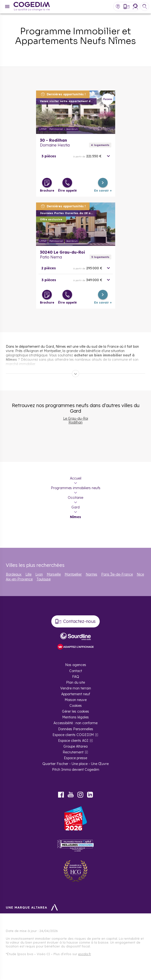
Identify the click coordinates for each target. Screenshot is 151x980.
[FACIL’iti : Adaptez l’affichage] (75, 647)
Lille (28, 574)
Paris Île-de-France (117, 574)
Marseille (54, 574)
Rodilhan (75, 422)
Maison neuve (76, 700)
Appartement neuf (76, 694)
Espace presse (75, 758)
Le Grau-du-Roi (76, 418)
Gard (75, 507)
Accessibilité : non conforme (75, 723)
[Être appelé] (67, 183)
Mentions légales (75, 717)
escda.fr (85, 954)
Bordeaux (14, 574)
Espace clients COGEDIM (73, 735)
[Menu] (7, 7)
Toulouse (44, 579)
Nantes (91, 574)
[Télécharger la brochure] (47, 183)
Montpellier (73, 574)
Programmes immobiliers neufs (76, 488)
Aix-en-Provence (19, 579)
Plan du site (75, 682)
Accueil (76, 478)
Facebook (61, 795)
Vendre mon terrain (76, 688)
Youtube (71, 795)
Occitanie (75, 498)
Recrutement (73, 752)
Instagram (80, 795)
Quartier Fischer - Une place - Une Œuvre (75, 764)
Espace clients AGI (73, 741)
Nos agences (76, 665)
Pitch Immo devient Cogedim (76, 770)
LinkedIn (90, 795)
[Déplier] (75, 374)
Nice (140, 574)
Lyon (39, 574)
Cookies (76, 706)
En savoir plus (76, 112)
